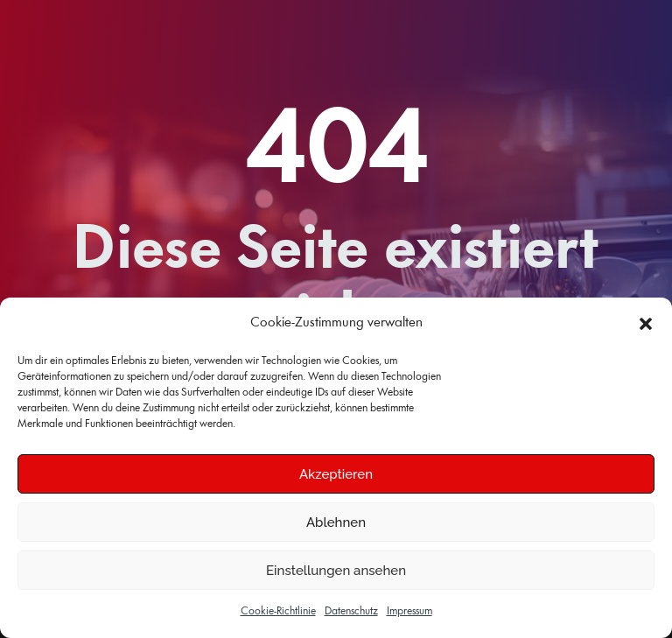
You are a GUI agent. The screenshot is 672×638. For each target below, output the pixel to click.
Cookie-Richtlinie (278, 611)
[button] (646, 324)
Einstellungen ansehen (336, 571)
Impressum (409, 611)
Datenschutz (351, 611)
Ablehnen (336, 522)
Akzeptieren (336, 474)
